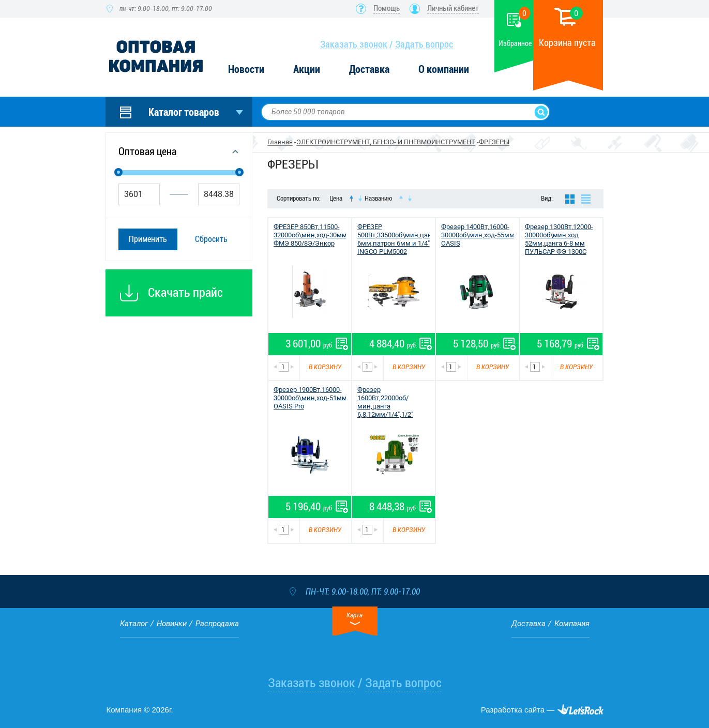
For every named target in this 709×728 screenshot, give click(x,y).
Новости (246, 70)
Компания (572, 624)
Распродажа (217, 624)
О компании (444, 70)
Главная (280, 142)
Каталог (134, 624)
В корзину (325, 367)
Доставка (369, 70)
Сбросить (211, 239)
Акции (307, 70)
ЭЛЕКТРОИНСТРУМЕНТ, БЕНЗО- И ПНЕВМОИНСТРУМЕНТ (386, 142)
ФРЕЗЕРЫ (494, 142)
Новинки (172, 624)
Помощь (387, 8)
